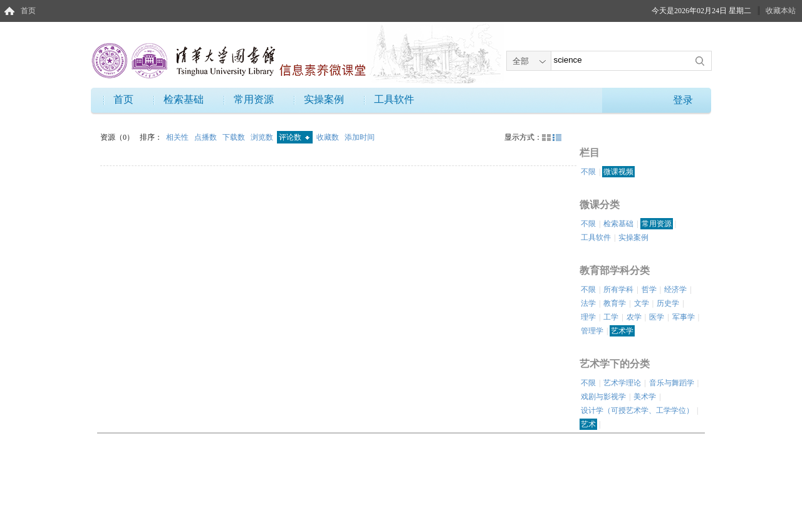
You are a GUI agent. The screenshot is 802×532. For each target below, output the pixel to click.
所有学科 (618, 289)
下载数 (235, 137)
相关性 (178, 137)
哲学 (649, 289)
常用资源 (254, 99)
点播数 (206, 137)
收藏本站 (781, 11)
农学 (634, 317)
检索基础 (184, 99)
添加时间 (360, 137)
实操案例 (324, 99)
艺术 (588, 424)
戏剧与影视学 (603, 397)
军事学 (684, 317)
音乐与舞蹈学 (672, 383)
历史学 (668, 303)
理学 (588, 317)
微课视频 (618, 172)
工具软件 (394, 99)
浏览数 (263, 137)
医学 (657, 317)
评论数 (294, 137)
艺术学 (622, 331)
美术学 (645, 397)
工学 (611, 317)
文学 (642, 303)
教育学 (615, 303)
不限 (588, 172)
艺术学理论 (622, 383)
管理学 (592, 331)
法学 (588, 303)
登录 (683, 100)
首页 (28, 11)
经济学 (675, 289)
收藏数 (329, 137)
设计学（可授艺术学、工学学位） (637, 410)
